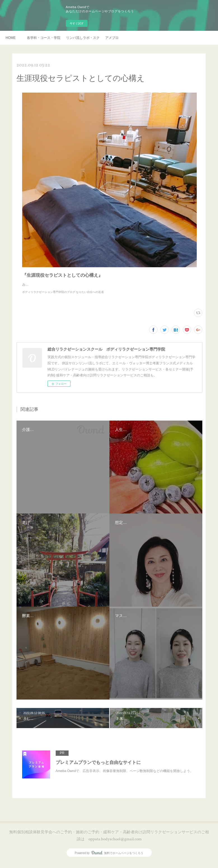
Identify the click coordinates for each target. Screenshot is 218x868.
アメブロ (112, 38)
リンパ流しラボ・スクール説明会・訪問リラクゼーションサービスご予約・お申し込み (83, 38)
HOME (11, 38)
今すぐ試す (77, 23)
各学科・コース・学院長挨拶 (44, 38)
